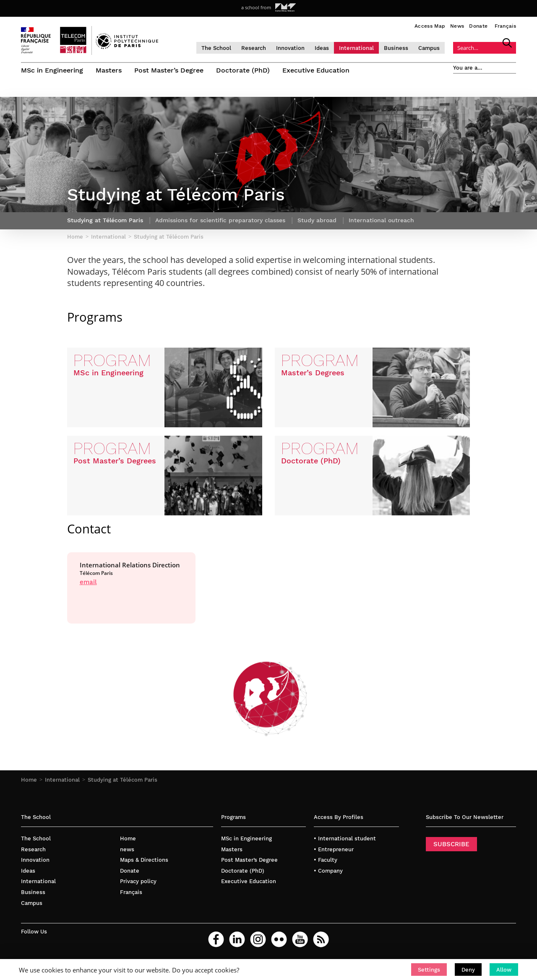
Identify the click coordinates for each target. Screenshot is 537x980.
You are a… (468, 68)
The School (216, 48)
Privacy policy (138, 881)
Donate (478, 26)
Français (505, 26)
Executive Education (316, 70)
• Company (328, 871)
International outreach (381, 220)
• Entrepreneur (334, 849)
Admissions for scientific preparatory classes (220, 220)
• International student (345, 838)
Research (254, 48)
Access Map (430, 26)
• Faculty (326, 860)
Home (29, 780)
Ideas (322, 48)
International (356, 48)
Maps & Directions (144, 860)
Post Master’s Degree (169, 70)
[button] (429, 970)
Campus (429, 48)
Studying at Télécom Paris (123, 780)
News (457, 26)
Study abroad (317, 220)
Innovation (290, 48)
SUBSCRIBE (451, 844)
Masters (109, 70)
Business (396, 48)
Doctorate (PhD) (243, 70)
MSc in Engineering (52, 70)
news (127, 849)
